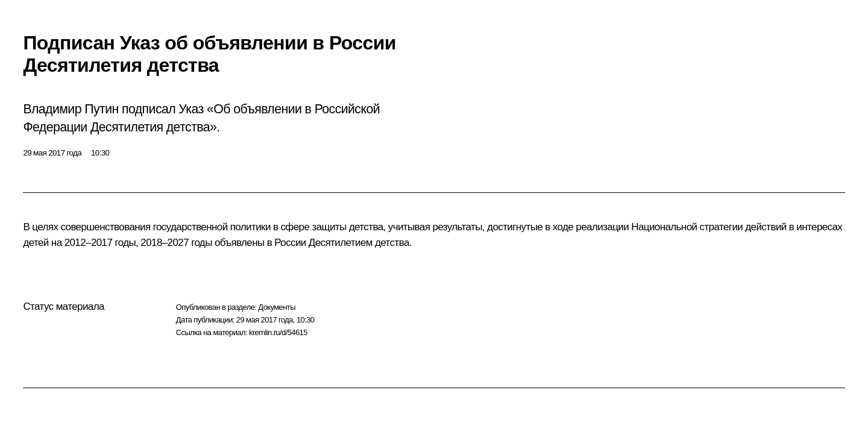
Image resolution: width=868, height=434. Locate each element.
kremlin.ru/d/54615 (278, 332)
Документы (277, 307)
